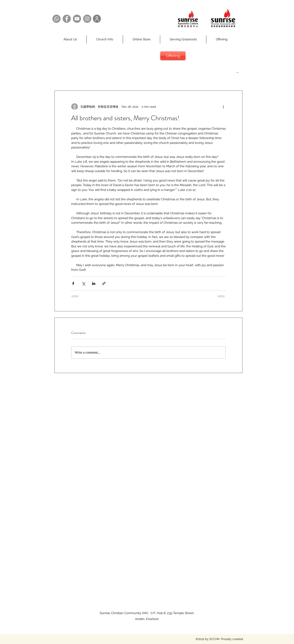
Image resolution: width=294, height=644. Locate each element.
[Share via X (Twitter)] (83, 283)
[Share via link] (104, 283)
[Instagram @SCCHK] (87, 19)
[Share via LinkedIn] (94, 283)
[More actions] (223, 107)
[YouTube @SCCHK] (77, 19)
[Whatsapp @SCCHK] (56, 19)
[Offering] (173, 56)
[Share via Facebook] (73, 283)
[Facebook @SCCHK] (67, 19)
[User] (97, 19)
